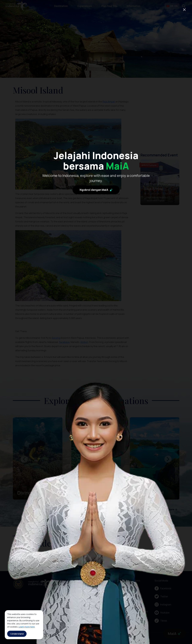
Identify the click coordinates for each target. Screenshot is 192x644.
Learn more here (27, 627)
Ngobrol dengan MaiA (96, 205)
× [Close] (184, 9)
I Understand (17, 634)
